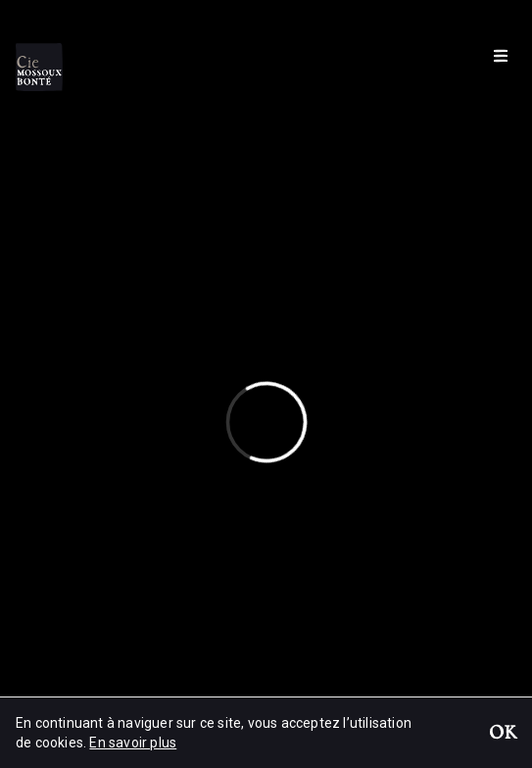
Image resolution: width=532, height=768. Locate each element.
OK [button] (503, 735)
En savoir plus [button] (133, 743)
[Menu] (501, 55)
